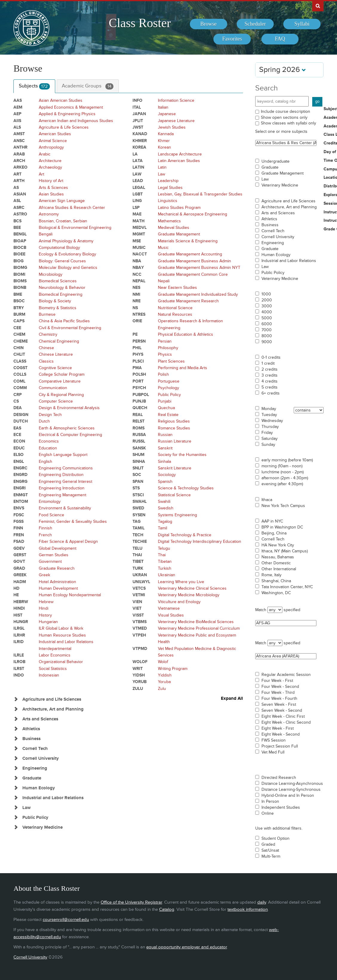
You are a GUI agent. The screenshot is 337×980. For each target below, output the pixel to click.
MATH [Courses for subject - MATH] (139, 221)
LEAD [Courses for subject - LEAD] (138, 181)
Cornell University (278, 237)
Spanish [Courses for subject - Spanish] (165, 481)
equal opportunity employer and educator (187, 947)
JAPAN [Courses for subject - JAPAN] (139, 114)
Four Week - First (277, 681)
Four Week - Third (278, 693)
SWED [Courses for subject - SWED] (138, 508)
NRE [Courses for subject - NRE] (137, 301)
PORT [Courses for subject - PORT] (138, 381)
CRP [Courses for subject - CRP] (18, 395)
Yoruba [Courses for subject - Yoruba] (164, 682)
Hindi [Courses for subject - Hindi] (44, 608)
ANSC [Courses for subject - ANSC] (19, 141)
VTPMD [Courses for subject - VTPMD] (140, 649)
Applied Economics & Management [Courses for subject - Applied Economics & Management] (71, 107)
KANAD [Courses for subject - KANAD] (140, 134)
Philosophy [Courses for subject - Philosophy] (168, 348)
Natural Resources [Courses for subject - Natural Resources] (175, 314)
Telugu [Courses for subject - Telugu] (164, 548)
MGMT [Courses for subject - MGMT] (139, 234)
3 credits (270, 375)
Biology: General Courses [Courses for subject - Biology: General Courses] (62, 261)
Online (268, 813)
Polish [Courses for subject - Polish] (163, 374)
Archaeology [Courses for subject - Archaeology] (50, 167)
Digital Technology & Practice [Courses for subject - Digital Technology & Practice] (185, 535)
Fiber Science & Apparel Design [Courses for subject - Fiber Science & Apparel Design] (68, 541)
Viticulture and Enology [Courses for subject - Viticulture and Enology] (179, 602)
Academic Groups (88, 86)
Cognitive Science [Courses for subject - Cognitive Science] (55, 368)
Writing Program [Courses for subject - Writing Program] (173, 669)
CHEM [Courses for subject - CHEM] (19, 334)
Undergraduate (276, 161)
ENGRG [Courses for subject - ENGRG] (20, 481)
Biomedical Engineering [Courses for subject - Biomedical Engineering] (61, 294)
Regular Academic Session (286, 675)
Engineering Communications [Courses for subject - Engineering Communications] (66, 468)
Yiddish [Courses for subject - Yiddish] (165, 675)
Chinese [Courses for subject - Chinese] (46, 348)
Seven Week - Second (282, 711)
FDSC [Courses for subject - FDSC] (19, 515)
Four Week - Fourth (279, 699)
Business (270, 225)
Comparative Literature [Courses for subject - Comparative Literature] (60, 381)
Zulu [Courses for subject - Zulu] (162, 689)
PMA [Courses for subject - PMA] (137, 368)
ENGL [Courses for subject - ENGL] (19, 462)
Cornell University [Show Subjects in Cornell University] (41, 758)
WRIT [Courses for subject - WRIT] (138, 669)
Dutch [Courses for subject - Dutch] (44, 421)
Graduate (270, 167)
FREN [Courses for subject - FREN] (19, 535)
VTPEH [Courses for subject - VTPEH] (139, 635)
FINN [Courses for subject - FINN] (18, 528)
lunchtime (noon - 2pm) (283, 472)
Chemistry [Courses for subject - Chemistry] (48, 334)
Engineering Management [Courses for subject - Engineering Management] (63, 495)
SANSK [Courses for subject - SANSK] (139, 448)
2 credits (270, 369)
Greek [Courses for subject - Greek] (44, 575)
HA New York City (278, 545)
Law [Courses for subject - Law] (161, 174)
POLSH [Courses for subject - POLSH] (139, 374)
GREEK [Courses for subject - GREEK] (20, 575)
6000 (267, 324)
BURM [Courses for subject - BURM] (19, 314)
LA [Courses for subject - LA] (135, 154)
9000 (267, 342)
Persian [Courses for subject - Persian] (165, 341)
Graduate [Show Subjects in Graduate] (32, 778)
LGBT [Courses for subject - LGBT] (138, 194)
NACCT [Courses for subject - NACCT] (140, 254)
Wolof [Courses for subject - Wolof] (163, 662)
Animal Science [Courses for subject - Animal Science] (53, 141)
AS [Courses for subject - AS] (16, 188)
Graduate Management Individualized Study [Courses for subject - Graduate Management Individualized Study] (198, 294)
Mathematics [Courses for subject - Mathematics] (169, 221)
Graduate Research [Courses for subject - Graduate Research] (57, 568)
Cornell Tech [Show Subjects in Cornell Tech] (35, 749)
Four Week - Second (280, 687)
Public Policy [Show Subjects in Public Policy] (35, 818)
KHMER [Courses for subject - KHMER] (140, 141)
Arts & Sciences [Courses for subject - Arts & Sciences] (53, 188)
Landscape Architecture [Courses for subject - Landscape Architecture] (180, 154)
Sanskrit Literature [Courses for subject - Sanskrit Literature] (175, 468)
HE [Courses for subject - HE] (16, 595)
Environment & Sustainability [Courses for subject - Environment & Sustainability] (65, 508)
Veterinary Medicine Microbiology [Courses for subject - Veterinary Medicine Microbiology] (189, 595)
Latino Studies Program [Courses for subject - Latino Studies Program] (179, 208)
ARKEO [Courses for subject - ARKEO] (20, 167)
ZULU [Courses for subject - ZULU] (138, 689)
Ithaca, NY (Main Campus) (285, 551)
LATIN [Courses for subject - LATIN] (138, 167)
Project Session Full (280, 746)
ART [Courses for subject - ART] (17, 174)
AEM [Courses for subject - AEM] (18, 107)
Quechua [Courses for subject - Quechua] (166, 408)
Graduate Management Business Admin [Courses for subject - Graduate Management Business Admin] (194, 261)
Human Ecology (276, 255)
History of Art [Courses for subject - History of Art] (51, 181)
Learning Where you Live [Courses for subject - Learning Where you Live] (181, 582)
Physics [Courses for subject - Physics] (165, 354)
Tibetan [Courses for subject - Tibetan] (165, 561)
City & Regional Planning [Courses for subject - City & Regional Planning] (61, 395)
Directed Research (279, 778)
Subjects (34, 86)
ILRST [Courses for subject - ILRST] (19, 669)
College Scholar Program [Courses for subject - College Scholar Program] (62, 374)
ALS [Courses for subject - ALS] (17, 127)
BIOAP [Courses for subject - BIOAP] (20, 241)
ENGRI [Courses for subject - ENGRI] (20, 488)
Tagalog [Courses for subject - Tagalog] (165, 521)
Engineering (273, 243)
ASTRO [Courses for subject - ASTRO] (20, 214)
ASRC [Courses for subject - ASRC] (19, 208)
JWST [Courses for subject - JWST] (138, 127)
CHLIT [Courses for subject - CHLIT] (19, 354)
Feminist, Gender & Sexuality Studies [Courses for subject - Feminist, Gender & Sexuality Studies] (73, 521)
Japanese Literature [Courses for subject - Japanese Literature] (176, 121)
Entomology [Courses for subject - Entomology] (50, 501)
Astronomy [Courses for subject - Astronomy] (49, 214)
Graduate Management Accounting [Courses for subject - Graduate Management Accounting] (190, 254)
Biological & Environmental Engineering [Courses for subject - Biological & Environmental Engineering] (75, 228)
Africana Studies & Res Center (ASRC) (286, 143)
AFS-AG (286, 623)
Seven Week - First (279, 705)
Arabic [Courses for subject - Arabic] (45, 154)
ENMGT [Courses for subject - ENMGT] (21, 495)
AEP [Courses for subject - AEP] (17, 114)
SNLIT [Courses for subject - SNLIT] (138, 468)
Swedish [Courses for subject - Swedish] (166, 508)
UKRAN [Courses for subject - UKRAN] (140, 575)
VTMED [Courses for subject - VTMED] (140, 628)
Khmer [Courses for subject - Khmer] (164, 141)
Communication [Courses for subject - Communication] (53, 388)
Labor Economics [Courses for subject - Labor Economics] (55, 655)
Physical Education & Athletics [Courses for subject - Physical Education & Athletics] (186, 334)
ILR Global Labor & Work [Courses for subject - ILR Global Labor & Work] (61, 628)
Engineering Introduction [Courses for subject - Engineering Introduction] (62, 488)
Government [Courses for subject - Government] (50, 561)
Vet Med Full (273, 752)
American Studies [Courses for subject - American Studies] (55, 134)
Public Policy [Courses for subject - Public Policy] (169, 395)
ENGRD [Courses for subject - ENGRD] (20, 475)
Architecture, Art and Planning (289, 207)
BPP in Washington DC (282, 527)
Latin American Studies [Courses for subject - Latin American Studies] (179, 161)
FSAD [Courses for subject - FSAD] (19, 541)
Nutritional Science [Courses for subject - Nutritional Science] (175, 308)
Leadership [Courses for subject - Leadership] (168, 181)
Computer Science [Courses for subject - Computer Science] (56, 401)
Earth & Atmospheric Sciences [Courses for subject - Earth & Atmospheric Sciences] (67, 428)
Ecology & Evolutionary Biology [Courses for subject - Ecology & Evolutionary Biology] (67, 254)
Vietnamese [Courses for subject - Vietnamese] (169, 608)
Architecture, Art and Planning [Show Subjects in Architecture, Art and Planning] (53, 709)
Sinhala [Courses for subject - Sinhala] (164, 462)
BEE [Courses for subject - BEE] (17, 228)
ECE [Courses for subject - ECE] (17, 435)
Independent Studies (281, 808)
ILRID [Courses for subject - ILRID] (19, 642)
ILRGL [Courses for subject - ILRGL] (19, 628)
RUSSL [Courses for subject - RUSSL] (139, 441)
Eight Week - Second (281, 734)
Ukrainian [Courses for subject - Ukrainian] (167, 575)
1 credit (268, 363)
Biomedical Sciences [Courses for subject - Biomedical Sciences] (58, 281)
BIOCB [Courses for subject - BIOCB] (20, 248)
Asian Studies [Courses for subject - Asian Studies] (51, 194)
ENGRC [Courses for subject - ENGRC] (20, 468)
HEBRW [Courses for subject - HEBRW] (21, 602)
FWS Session (274, 740)
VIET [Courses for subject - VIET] (137, 608)
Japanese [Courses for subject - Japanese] (167, 114)
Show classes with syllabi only (288, 123)
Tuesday (269, 415)
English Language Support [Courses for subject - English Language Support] (63, 455)
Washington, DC (276, 593)
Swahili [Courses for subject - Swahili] (164, 501)
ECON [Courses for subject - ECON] (19, 441)
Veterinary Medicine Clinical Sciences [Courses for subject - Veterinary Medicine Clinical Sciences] (192, 588)
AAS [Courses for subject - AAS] (18, 100)
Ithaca (267, 500)
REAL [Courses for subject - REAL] (138, 415)
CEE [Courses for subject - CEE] (17, 328)
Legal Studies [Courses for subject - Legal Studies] (170, 188)
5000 (267, 318)
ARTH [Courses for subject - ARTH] (19, 181)
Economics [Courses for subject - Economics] (49, 441)
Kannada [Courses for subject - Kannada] (166, 134)
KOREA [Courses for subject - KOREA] (139, 147)
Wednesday (272, 421)
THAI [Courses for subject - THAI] (137, 555)
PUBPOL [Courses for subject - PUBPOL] (141, 395)
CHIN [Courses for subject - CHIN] (19, 348)
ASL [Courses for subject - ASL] (17, 201)
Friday (267, 433)
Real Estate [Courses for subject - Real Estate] (168, 415)
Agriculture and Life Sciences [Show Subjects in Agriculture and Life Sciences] (52, 699)
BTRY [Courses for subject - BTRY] (19, 308)
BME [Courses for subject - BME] (18, 294)
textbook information (248, 909)
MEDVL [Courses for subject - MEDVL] (140, 228)
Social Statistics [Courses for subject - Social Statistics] (53, 669)
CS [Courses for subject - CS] (16, 401)
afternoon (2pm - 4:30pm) (285, 478)
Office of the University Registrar (131, 902)
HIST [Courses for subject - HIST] (18, 615)
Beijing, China (274, 533)
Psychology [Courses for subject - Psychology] (168, 388)
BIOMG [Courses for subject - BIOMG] (20, 268)
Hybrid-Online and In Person (288, 796)
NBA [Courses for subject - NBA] (137, 261)
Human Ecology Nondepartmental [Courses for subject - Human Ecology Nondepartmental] (70, 595)
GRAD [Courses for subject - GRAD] (19, 568)
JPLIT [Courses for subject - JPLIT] (138, 121)
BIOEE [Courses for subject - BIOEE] (19, 254)
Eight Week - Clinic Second (286, 722)
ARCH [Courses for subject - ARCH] (19, 161)
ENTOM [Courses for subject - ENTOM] (21, 501)
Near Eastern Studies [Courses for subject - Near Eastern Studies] (177, 288)
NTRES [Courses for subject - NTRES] (139, 314)
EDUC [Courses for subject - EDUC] (19, 448)
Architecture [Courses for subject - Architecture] (50, 161)
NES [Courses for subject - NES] (136, 288)
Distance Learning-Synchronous (291, 790)
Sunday (268, 445)
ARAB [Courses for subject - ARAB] (19, 154)
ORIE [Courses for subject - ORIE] (137, 321)
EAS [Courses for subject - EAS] (17, 428)
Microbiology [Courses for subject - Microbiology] (51, 274)
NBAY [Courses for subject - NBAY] (138, 268)
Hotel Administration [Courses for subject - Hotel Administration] (57, 582)
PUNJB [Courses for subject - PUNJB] (139, 401)
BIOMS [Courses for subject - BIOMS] (20, 281)
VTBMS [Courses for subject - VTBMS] (140, 622)
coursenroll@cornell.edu (66, 920)
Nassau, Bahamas (278, 557)
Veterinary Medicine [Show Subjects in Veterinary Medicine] (43, 827)
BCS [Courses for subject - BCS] (17, 221)
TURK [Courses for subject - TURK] (138, 568)
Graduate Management (283, 173)
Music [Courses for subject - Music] (163, 248)
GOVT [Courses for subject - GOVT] (19, 561)
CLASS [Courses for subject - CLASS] (20, 361)
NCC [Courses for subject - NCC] (137, 274)
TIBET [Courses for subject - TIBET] (138, 561)
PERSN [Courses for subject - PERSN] (139, 341)
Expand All (232, 698)
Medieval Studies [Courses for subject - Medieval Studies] (174, 228)
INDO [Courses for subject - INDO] (19, 675)
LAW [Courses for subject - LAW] (137, 174)
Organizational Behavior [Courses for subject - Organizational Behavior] (61, 662)
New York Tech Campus (283, 506)
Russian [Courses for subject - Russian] (165, 435)
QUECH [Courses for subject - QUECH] (140, 408)
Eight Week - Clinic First (283, 716)
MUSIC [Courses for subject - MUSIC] (139, 248)
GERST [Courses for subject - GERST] (20, 555)
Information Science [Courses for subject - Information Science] (176, 100)
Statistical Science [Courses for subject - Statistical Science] (174, 495)
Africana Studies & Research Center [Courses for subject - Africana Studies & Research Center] (72, 208)
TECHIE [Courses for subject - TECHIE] (140, 541)
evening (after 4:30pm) (282, 484)
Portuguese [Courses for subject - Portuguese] (169, 381)
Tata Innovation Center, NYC (287, 587)
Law (265, 179)
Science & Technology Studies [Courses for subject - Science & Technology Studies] (186, 488)
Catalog (167, 909)
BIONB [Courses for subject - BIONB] (20, 288)
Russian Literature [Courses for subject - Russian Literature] (175, 441)
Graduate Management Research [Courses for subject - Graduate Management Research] (188, 301)
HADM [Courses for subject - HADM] (20, 582)
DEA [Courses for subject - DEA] (18, 408)
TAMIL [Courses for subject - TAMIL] (139, 528)
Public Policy (273, 273)
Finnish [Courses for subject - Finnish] (46, 528)
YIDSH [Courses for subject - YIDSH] (139, 675)
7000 (267, 330)
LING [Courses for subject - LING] (137, 201)
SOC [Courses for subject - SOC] (137, 475)
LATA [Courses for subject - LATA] (138, 161)
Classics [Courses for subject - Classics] (46, 361)
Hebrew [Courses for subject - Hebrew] (46, 602)
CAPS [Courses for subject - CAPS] (19, 321)
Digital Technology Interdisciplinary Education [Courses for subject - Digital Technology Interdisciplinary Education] (200, 541)
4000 (267, 312)
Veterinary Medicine (280, 185)
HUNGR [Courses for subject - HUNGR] (21, 622)
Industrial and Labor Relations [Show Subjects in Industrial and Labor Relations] (53, 798)
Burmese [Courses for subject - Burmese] (47, 314)
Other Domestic (276, 563)
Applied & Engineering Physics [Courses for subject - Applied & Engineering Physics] (67, 114)
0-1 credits (271, 358)
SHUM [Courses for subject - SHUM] (139, 455)
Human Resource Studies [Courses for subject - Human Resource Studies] (62, 635)
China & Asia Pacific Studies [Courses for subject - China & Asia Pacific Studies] (64, 321)
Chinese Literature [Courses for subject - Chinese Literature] (56, 354)
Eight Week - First (278, 728)
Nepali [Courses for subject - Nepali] (164, 281)
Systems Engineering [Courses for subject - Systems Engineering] (177, 515)
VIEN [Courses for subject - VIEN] (137, 602)
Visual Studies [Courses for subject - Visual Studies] (171, 615)
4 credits (270, 381)
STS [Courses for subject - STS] (136, 488)
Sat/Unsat (270, 850)
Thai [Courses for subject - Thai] (162, 555)
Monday (269, 409)
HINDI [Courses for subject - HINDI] (19, 608)
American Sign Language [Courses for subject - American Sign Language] (62, 201)
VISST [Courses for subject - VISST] (138, 615)
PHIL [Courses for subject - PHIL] (137, 348)
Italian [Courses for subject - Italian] (163, 107)
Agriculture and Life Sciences (288, 201)
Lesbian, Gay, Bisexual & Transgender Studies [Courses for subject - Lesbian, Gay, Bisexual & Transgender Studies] (200, 194)
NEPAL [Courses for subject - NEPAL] (139, 281)
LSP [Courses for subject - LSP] (136, 208)
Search (267, 88)
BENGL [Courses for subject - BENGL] (20, 234)
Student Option (276, 839)
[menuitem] (208, 24)
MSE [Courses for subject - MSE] (137, 241)
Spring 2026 (283, 70)
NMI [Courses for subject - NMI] (136, 294)
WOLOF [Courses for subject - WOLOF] (140, 662)
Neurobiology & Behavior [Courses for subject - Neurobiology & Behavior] (62, 288)
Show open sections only (284, 117)
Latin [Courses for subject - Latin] (162, 167)
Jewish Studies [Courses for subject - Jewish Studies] (172, 127)
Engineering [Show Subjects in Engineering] (35, 768)
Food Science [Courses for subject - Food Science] (51, 515)
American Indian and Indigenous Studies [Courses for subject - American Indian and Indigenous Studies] (76, 121)
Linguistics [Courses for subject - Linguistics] (168, 201)
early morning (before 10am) (287, 460)
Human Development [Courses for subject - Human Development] (58, 588)
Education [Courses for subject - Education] (48, 448)
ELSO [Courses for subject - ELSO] (19, 455)
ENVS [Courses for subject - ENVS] (19, 508)
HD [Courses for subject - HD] (16, 588)
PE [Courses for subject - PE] (135, 334)
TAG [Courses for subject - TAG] (137, 521)
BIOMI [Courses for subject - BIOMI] (19, 274)
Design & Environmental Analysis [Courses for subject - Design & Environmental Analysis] (69, 408)
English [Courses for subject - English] (46, 462)
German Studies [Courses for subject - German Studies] (54, 555)
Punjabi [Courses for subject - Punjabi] (165, 401)
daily (262, 902)
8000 (267, 336)
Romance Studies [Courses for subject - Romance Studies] (174, 428)
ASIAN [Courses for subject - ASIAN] (20, 194)
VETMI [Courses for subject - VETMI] (139, 595)
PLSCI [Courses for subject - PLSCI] (138, 361)
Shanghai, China (276, 581)
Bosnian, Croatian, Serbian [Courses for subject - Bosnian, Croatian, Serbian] (63, 221)
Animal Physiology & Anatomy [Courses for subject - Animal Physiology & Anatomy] (66, 241)
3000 (267, 306)
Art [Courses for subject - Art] (41, 174)
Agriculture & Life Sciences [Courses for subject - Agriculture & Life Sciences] (64, 127)
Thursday (270, 427)
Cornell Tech (273, 231)
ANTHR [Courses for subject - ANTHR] (20, 147)
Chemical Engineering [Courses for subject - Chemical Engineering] (59, 341)
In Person (270, 802)
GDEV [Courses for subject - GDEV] (19, 548)
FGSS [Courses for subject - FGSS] (19, 521)
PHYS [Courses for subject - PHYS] (138, 354)
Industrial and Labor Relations (289, 261)
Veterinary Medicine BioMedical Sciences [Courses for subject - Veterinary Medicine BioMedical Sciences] (196, 622)
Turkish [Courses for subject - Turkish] (165, 568)
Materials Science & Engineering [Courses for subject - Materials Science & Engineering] (188, 241)
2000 (267, 300)
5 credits (270, 387)
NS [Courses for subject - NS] (135, 308)
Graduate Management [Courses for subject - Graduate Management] (179, 234)
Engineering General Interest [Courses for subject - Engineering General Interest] (66, 481)
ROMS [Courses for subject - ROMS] (139, 428)
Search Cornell (318, 6)
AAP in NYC (272, 521)
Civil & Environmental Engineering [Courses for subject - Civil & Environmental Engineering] (70, 328)
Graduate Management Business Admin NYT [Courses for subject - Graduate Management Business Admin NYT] (199, 268)
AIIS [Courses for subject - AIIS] (17, 121)
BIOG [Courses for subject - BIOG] (19, 261)
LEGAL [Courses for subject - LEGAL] (139, 188)
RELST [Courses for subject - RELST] (139, 421)
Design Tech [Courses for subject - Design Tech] (50, 415)
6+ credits (271, 393)
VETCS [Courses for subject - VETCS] (139, 588)
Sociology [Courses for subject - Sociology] (167, 475)
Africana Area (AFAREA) (286, 656)
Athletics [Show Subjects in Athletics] (31, 729)
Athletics (269, 219)
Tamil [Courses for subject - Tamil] (163, 528)
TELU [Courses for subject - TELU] (137, 548)
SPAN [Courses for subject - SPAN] (138, 481)
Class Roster (140, 23)
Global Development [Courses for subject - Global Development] (58, 548)
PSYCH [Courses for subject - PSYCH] (139, 388)
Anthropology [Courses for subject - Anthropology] (51, 147)
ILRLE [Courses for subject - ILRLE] (19, 655)
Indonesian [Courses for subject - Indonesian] (49, 675)
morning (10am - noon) (282, 466)
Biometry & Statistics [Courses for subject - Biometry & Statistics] (58, 308)
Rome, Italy (271, 575)
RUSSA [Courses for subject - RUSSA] (139, 435)
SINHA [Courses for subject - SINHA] (139, 462)
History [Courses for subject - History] (45, 615)
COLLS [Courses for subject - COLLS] (20, 374)
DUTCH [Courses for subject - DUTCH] (21, 421)
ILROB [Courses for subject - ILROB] (19, 662)
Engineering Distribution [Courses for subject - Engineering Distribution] (61, 475)
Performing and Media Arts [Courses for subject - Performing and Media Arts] (183, 368)
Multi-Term (271, 856)
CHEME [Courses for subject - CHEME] (21, 341)
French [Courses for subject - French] (45, 535)
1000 (266, 294)
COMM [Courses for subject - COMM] (20, 388)
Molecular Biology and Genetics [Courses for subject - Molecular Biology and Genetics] (68, 268)
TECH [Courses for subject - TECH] (138, 535)
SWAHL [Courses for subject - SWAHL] (140, 501)
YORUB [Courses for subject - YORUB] (140, 682)
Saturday (270, 439)
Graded (268, 845)
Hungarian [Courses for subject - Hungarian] (48, 622)
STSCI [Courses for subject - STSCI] (138, 495)
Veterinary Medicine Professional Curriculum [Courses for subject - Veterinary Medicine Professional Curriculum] (199, 628)
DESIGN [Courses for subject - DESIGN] (21, 415)
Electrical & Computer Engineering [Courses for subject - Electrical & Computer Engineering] (70, 435)
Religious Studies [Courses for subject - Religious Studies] (174, 421)
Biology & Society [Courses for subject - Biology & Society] (55, 301)
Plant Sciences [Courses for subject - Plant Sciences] (171, 361)
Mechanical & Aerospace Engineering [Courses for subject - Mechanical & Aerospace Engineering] (193, 214)
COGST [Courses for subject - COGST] (20, 368)
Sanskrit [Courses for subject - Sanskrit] (165, 448)
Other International (279, 569)
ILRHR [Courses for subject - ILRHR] (19, 635)
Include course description (286, 111)
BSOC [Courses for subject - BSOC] (19, 301)
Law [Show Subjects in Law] (27, 808)
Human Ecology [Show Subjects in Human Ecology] (39, 788)
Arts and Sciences (278, 213)
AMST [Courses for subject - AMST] (19, 134)
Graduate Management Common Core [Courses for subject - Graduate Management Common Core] (193, 274)
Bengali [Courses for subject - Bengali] (46, 234)
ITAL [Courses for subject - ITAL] (137, 107)
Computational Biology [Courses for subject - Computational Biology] (59, 248)
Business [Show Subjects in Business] (31, 739)
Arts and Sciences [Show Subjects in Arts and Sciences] (40, 719)
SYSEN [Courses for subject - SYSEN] (139, 515)
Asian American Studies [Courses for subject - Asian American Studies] (61, 100)
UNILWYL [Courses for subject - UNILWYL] (141, 582)
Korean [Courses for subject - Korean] (164, 147)
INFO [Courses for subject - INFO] (137, 100)
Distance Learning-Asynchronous (292, 784)
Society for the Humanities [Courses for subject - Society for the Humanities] (182, 455)
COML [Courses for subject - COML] (19, 381)
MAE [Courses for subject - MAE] (137, 214)
